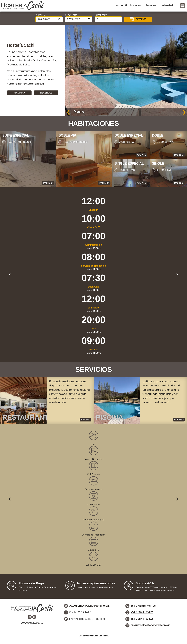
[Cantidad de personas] (108, 19)
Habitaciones (133, 6)
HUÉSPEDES (101, 15)
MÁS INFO (19, 93)
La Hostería (168, 6)
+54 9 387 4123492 (142, 619)
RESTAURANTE (28, 417)
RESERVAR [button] (138, 19)
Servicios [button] (151, 6)
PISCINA (110, 417)
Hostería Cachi (21, 45)
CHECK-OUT (71, 15)
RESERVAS (46, 93)
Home (119, 6)
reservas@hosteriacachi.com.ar (150, 625)
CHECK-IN (40, 15)
